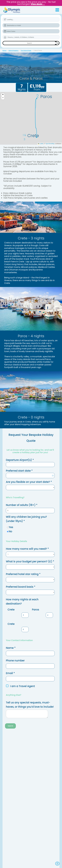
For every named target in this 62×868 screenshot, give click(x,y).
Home (4, 50)
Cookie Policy (8, 761)
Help (33, 774)
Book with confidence (11, 754)
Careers (6, 759)
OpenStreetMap (50, 144)
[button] (3, 95)
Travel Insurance (9, 784)
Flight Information (9, 774)
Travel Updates (9, 779)
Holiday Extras (36, 771)
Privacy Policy (22, 837)
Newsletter (7, 787)
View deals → (38, 4)
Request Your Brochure (11, 776)
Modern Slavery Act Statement (38, 837)
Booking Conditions (10, 771)
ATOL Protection (9, 756)
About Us (6, 749)
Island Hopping (13, 50)
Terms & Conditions (10, 837)
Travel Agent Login (24, 840)
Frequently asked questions (13, 751)
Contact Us (7, 746)
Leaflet (41, 144)
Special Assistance (37, 776)
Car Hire (34, 779)
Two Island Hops (26, 50)
